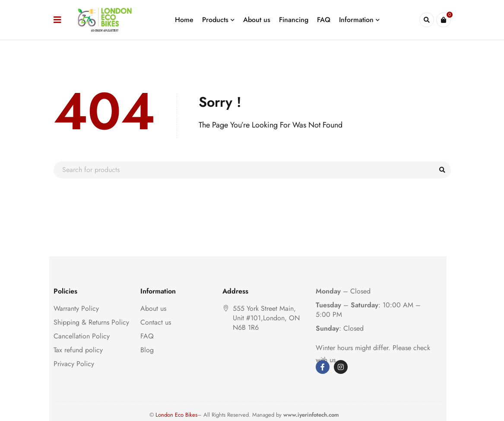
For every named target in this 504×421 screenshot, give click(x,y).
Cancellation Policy (82, 336)
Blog (147, 350)
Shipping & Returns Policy (91, 322)
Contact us (156, 322)
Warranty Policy (76, 308)
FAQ (147, 336)
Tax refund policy (78, 350)
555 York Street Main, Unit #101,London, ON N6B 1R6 (266, 318)
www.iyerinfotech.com (311, 415)
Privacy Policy (74, 364)
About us (153, 308)
